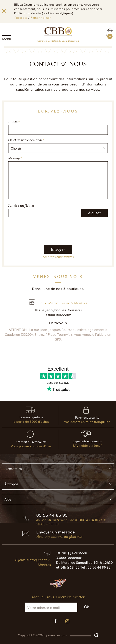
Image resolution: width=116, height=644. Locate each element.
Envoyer (58, 249)
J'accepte (21, 17)
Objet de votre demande (26, 140)
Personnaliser (41, 17)
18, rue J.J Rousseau (72, 553)
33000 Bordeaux (69, 557)
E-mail (14, 122)
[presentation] (58, 229)
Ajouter (94, 213)
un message (63, 532)
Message (15, 158)
